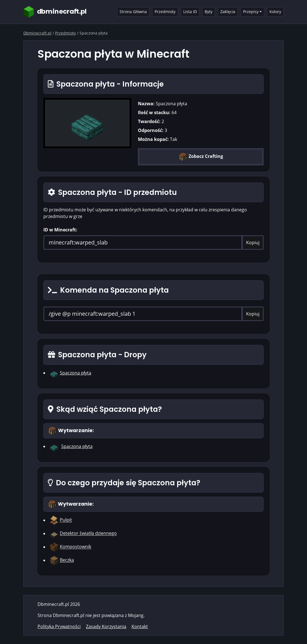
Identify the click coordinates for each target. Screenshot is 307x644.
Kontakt (140, 626)
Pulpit (66, 520)
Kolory (275, 12)
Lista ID (190, 12)
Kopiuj (253, 243)
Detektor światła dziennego (88, 533)
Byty (209, 12)
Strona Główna (133, 12)
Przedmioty (165, 12)
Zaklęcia (228, 12)
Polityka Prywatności (59, 626)
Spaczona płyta (75, 373)
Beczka (67, 560)
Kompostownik (75, 547)
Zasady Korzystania (106, 626)
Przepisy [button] (251, 12)
